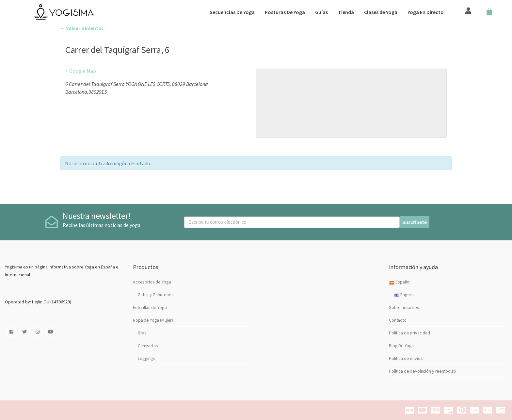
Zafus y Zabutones (156, 295)
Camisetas (148, 346)
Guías (321, 12)
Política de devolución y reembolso (423, 371)
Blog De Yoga (401, 346)
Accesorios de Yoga (152, 282)
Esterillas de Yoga (150, 307)
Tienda (346, 12)
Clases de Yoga (381, 12)
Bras (142, 333)
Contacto (398, 320)
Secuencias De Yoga (232, 12)
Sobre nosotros (404, 307)
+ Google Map (81, 71)
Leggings (147, 358)
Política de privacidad (409, 333)
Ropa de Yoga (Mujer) (153, 320)
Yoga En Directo (426, 12)
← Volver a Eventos (82, 28)
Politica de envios (406, 358)
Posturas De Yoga (285, 12)
